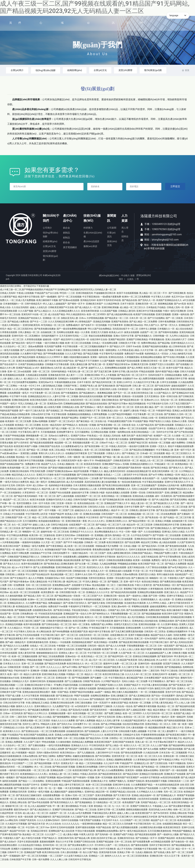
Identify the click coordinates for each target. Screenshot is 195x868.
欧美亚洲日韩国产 (103, 749)
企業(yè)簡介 (18, 70)
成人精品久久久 (31, 385)
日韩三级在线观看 (90, 357)
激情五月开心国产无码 (165, 695)
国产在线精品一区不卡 (146, 845)
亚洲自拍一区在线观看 (133, 403)
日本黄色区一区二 (126, 396)
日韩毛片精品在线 (59, 531)
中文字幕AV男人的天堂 (37, 521)
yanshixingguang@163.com (167, 241)
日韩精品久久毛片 (20, 688)
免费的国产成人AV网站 (102, 631)
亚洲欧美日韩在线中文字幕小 (39, 692)
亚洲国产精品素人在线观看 (88, 656)
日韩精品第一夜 (52, 467)
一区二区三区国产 (97, 560)
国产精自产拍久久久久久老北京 (67, 855)
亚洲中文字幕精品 (175, 602)
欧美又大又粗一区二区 (154, 375)
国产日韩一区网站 (157, 602)
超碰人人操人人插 (41, 531)
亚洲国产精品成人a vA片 (28, 375)
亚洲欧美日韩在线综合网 (62, 709)
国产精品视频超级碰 (151, 620)
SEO (121, 286)
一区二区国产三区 (65, 517)
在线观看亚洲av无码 (43, 617)
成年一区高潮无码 (163, 503)
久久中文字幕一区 (149, 357)
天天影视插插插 (48, 439)
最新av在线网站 (151, 777)
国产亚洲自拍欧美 (107, 392)
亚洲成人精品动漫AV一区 (144, 802)
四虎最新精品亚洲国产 (82, 649)
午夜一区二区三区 (47, 503)
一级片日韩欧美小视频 (53, 350)
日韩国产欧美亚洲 (152, 464)
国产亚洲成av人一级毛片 (92, 414)
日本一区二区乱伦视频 (74, 745)
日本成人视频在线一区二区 (70, 471)
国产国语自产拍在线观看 (146, 795)
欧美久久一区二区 (93, 624)
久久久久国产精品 (74, 360)
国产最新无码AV (165, 663)
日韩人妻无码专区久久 (59, 407)
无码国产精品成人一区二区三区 (156, 809)
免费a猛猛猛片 (55, 610)
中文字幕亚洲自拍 (91, 303)
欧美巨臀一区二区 (9, 806)
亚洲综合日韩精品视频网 (145, 663)
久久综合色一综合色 (123, 713)
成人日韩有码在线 (177, 353)
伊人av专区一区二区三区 (168, 667)
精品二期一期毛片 (39, 489)
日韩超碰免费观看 (42, 855)
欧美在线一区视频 (87, 432)
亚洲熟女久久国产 (175, 435)
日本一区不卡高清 (41, 510)
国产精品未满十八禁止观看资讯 (173, 635)
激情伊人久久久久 (128, 695)
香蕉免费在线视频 (101, 556)
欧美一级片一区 (15, 681)
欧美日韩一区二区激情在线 (42, 542)
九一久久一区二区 (121, 813)
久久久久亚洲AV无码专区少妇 (69, 766)
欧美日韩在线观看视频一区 (138, 506)
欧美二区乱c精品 (57, 457)
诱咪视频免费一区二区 (37, 442)
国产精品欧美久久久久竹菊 (166, 510)
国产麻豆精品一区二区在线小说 (91, 428)
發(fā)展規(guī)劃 (21, 77)
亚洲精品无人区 (142, 770)
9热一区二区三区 (166, 855)
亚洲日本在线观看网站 (27, 368)
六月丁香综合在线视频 (156, 574)
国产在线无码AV (162, 392)
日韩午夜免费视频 (167, 328)
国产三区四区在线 (159, 770)
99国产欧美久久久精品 (160, 428)
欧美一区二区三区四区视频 (97, 457)
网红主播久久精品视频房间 (125, 699)
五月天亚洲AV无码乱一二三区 (73, 342)
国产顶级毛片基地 (96, 610)
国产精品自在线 (129, 307)
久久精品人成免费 (56, 756)
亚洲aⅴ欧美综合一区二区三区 (131, 724)
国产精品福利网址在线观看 (181, 752)
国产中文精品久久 (32, 496)
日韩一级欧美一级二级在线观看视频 (84, 464)
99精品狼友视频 (34, 667)
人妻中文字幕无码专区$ (179, 610)
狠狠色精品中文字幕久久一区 (54, 635)
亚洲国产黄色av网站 (72, 734)
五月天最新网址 (82, 439)
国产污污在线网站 (156, 325)
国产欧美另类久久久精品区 (25, 517)
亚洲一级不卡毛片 (183, 457)
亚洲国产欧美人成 (89, 392)
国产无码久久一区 (147, 307)
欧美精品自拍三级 (25, 613)
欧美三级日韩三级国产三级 (32, 628)
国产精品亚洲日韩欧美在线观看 (134, 649)
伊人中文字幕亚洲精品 (35, 706)
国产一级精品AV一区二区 (26, 656)
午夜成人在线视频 (25, 300)
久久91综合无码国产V (141, 542)
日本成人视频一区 (132, 553)
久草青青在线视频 (33, 346)
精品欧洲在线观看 (72, 567)
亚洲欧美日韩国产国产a (19, 435)
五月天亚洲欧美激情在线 (159, 838)
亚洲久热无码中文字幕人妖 (103, 845)
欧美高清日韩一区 (48, 656)
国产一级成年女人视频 (137, 602)
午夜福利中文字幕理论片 (80, 613)
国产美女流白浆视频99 (167, 517)
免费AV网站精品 (149, 350)
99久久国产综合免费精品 (99, 335)
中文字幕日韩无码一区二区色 (147, 830)
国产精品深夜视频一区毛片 (47, 770)
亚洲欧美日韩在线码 (19, 478)
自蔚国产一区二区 (149, 339)
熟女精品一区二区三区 (33, 841)
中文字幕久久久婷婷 (161, 303)
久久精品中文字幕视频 (16, 830)
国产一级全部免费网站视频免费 (72, 335)
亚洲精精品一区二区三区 (87, 396)
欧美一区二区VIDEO (96, 321)
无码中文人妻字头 (31, 731)
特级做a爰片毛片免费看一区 (109, 553)
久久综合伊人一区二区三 (15, 353)
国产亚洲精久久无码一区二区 (178, 421)
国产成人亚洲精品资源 (140, 702)
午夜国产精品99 (56, 521)
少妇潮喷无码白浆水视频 (151, 834)
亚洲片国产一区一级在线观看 (174, 777)
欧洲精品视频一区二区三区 (141, 521)
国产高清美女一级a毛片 (158, 724)
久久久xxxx (83, 706)
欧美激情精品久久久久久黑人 (34, 781)
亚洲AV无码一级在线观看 (150, 670)
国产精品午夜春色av (19, 588)
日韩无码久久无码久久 (95, 766)
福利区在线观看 (10, 788)
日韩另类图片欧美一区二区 (72, 599)
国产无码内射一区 (104, 841)
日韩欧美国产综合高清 (49, 453)
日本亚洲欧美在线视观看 (158, 624)
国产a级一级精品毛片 (16, 649)
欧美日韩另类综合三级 (142, 400)
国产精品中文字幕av (118, 410)
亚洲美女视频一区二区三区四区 (35, 727)
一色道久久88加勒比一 (11, 332)
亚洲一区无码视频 (104, 784)
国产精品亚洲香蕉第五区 (110, 781)
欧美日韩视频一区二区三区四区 (88, 720)
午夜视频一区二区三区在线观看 (72, 652)
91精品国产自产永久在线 (47, 300)
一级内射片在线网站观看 (19, 777)
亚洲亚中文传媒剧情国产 (12, 706)
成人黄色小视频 (71, 841)
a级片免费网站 (178, 449)
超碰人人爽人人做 (126, 820)
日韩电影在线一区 (81, 578)
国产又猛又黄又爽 (103, 378)
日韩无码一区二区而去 (155, 638)
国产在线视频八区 (184, 371)
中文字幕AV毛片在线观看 (111, 360)
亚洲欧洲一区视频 (39, 677)
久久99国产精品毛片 (111, 688)
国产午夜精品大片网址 (169, 766)
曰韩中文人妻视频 (148, 335)
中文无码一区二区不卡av (37, 834)
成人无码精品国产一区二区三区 (105, 756)
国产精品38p (164, 350)
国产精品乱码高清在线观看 (124, 599)
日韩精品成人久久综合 (14, 734)
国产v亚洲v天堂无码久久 (75, 610)
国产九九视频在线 (73, 688)
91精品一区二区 (147, 417)
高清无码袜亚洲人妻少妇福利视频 (101, 489)
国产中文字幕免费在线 (170, 563)
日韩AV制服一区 (161, 342)
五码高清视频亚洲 (48, 385)
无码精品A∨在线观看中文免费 (72, 385)
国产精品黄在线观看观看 (42, 449)
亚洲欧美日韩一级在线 (114, 602)
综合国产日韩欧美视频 (77, 585)
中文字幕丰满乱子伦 (172, 745)
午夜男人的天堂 (87, 841)
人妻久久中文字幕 (109, 738)
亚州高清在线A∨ (98, 645)
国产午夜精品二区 (131, 460)
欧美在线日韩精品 (150, 588)
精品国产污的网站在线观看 (149, 745)
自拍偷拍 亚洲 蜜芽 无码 (60, 677)
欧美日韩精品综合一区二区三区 (162, 556)
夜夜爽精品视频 (165, 310)
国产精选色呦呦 (114, 385)
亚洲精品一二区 (96, 863)
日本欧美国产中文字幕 (20, 866)
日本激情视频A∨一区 (13, 310)
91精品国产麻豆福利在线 (38, 624)
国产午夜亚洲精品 (55, 553)
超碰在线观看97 (179, 392)
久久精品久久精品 (45, 806)
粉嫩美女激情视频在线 (83, 763)
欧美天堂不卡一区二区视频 (85, 474)
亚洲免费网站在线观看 (115, 375)
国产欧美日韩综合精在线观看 (116, 492)
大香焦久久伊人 (113, 460)
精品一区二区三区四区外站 (20, 335)
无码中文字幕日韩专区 (160, 852)
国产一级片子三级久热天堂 (32, 417)
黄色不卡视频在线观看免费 (181, 453)
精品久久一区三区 (93, 681)
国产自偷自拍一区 (180, 848)
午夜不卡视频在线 (177, 770)
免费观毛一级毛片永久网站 (164, 567)
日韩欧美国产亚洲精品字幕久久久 (23, 563)
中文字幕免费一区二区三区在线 (45, 400)
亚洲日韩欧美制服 (110, 314)
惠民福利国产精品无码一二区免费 (82, 485)
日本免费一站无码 (9, 364)
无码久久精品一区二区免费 (135, 688)
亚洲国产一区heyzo (69, 496)
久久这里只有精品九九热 (76, 863)
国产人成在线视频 (65, 503)
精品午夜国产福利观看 (151, 656)
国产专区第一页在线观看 (175, 446)
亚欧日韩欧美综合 (110, 407)
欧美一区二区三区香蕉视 (152, 674)
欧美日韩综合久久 (75, 670)
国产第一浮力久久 (169, 332)
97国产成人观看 (13, 702)
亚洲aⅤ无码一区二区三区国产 (80, 802)
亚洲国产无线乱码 (136, 788)
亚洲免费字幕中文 (65, 439)
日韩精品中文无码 (131, 741)
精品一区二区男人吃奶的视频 (46, 524)
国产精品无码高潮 (61, 823)
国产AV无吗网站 (103, 763)
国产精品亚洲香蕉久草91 (16, 645)
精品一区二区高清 (16, 624)
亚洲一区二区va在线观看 (19, 378)
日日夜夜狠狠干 (86, 692)
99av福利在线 (71, 417)
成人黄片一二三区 (75, 382)
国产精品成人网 (82, 845)
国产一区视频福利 (12, 863)
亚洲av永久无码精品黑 (36, 595)
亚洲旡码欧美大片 (41, 695)
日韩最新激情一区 (85, 542)
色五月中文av (178, 303)
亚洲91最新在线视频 (85, 834)
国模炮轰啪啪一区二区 (133, 524)
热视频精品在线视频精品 (79, 421)
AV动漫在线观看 (53, 424)
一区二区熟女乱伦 (121, 852)
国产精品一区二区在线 (86, 816)
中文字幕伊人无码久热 (25, 638)
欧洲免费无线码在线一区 (173, 464)
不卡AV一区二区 (80, 667)
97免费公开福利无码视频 (66, 692)
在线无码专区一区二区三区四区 (85, 407)
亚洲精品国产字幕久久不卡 (117, 510)
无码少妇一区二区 (169, 407)
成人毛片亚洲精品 (136, 624)
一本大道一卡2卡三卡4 (29, 392)
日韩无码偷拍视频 (114, 610)
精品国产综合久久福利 (161, 642)
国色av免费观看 (36, 353)
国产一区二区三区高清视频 (25, 578)
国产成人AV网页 (135, 375)
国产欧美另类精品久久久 (62, 809)
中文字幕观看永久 (157, 688)
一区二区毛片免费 (97, 385)
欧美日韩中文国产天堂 (173, 620)
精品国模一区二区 (63, 449)
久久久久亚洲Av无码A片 (49, 827)
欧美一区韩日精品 (38, 645)
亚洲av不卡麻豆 (55, 357)
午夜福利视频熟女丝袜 (65, 389)
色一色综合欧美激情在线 (129, 489)
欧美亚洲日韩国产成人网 (84, 777)
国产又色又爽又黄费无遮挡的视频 (127, 638)
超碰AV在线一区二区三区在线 (55, 538)
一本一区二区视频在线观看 (151, 699)
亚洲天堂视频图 (163, 321)
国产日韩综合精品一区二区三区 (57, 631)
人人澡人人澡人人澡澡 (129, 656)
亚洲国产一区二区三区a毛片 (62, 428)
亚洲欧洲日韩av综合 (133, 332)
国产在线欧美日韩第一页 (42, 396)
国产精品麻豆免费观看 (39, 717)
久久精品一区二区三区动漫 (175, 513)
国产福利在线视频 (54, 567)
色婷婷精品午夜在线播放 (60, 492)
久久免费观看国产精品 (142, 791)
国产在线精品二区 (55, 417)
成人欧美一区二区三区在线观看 (79, 553)
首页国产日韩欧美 (172, 670)
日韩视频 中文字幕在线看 (57, 371)
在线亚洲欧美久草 (119, 642)
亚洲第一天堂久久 (158, 453)
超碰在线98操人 (76, 798)
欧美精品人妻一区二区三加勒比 (64, 781)
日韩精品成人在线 (71, 414)
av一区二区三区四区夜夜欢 (136, 863)
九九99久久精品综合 (179, 342)
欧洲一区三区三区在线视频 (78, 350)
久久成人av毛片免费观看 (79, 820)
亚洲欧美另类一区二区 (146, 310)
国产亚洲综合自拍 (30, 738)
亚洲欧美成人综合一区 (112, 417)
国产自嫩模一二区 (99, 684)
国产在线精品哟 (92, 738)
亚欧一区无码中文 (9, 823)
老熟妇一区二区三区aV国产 (84, 724)
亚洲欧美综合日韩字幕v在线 (148, 546)
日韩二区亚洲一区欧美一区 (64, 510)
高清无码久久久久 (95, 574)
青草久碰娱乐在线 (165, 581)
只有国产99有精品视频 (14, 442)
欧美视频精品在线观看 (14, 382)
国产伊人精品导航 (160, 506)
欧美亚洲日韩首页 (172, 834)
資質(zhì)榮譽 (136, 70)
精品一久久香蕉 (82, 339)
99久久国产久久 (152, 332)
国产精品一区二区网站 (36, 446)
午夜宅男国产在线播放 (90, 827)
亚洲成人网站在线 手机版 (182, 820)
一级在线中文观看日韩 (138, 453)
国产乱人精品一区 (114, 752)
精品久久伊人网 (7, 375)
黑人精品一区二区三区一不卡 (153, 300)
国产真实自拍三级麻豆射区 (29, 802)
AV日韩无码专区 (176, 613)
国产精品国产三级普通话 (77, 756)
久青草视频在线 (156, 595)
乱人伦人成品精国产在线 (40, 813)
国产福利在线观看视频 (175, 727)
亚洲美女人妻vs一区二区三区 (73, 660)
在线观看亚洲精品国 (172, 830)
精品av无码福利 (64, 784)
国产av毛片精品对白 (177, 574)
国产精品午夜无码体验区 (26, 503)
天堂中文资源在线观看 (28, 848)
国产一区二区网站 (9, 392)
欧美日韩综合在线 (51, 859)
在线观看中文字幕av (81, 592)
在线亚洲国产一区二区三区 (88, 503)
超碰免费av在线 (161, 396)
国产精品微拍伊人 (88, 400)
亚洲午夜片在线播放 (119, 446)
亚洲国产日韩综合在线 (85, 848)
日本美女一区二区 (183, 357)
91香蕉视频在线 (156, 346)
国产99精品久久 (70, 432)
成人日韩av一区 (40, 492)
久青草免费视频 (99, 421)
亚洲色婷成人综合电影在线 (145, 628)
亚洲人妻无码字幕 (27, 660)
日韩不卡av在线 (133, 353)
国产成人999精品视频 (111, 731)
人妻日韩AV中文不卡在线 (108, 759)
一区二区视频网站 (25, 773)
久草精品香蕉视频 (89, 806)
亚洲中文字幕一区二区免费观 (111, 816)
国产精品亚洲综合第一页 (131, 407)
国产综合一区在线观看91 (163, 702)
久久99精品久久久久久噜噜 (150, 798)
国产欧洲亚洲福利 (185, 823)
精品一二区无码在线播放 (91, 770)
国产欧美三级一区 (97, 371)
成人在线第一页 (167, 606)
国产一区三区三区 (69, 642)
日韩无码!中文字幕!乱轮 (80, 866)
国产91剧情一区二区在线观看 (167, 542)
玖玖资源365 (109, 535)
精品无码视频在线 (137, 410)
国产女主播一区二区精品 (87, 570)
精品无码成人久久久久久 (23, 481)
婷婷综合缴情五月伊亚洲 (145, 823)
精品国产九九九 (49, 471)
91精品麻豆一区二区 (164, 471)
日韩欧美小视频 (179, 660)
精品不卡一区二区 (120, 517)
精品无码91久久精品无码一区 (75, 346)
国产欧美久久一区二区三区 (52, 485)
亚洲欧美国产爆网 (54, 745)
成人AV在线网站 (155, 727)
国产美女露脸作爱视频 (180, 813)
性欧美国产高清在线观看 (128, 368)
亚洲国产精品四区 (117, 346)
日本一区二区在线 (123, 848)
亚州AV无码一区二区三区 (55, 852)
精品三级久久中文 (175, 734)
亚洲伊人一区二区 (186, 695)
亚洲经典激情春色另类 (37, 649)
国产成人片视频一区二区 (63, 435)
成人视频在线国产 (59, 798)
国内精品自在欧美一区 (108, 695)
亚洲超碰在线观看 (55, 688)
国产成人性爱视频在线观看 (125, 834)
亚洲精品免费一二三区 (61, 777)
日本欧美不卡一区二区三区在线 (62, 706)
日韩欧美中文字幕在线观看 (172, 773)
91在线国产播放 (140, 428)
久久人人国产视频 (159, 752)
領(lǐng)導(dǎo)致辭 (49, 70)
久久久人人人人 (54, 674)
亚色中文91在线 (173, 699)
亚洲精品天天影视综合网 (151, 781)
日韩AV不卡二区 (15, 859)
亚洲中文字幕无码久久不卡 (177, 489)
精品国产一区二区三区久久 (16, 506)
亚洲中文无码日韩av (66, 542)
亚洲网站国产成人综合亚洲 (61, 838)
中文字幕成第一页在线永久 (162, 578)
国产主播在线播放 (37, 752)
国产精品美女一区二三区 (117, 325)
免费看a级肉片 (73, 332)
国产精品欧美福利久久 (27, 784)
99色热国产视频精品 (182, 838)
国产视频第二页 (115, 588)
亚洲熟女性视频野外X (177, 638)
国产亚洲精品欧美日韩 (113, 506)
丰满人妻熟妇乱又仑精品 (37, 709)
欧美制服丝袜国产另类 (56, 556)
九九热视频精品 (132, 424)
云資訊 (130, 286)
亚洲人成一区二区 (144, 749)
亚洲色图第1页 (27, 684)
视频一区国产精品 (60, 699)
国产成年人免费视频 (85, 727)
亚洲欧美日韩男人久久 (117, 528)
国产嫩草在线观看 (112, 403)
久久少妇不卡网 (111, 770)
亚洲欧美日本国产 (94, 310)
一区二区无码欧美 (102, 613)
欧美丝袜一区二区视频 (160, 449)
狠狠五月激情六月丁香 (89, 417)
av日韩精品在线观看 (160, 848)
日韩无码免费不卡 (61, 560)
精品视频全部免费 (157, 734)
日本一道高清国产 (166, 652)
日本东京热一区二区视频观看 (173, 759)
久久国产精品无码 (145, 432)
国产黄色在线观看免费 (131, 759)
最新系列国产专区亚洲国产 (126, 784)
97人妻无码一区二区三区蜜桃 (107, 581)
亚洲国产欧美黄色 (120, 328)
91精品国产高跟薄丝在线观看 (57, 667)
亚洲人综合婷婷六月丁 (176, 346)
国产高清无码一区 (154, 446)
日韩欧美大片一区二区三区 (145, 706)
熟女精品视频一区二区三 (62, 581)
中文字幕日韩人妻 (57, 588)
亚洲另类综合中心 (18, 717)
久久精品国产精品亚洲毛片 (134, 727)
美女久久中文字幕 (64, 848)
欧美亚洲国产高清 (79, 638)
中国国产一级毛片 (9, 410)
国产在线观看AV (72, 595)
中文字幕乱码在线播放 (153, 489)
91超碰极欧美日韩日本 (105, 300)
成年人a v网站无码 (9, 827)
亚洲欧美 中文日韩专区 (88, 524)
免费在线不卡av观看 (134, 360)
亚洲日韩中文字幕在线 (129, 773)
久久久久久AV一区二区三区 (138, 681)
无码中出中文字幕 (165, 439)
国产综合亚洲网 (132, 549)
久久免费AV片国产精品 (31, 360)
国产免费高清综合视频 (171, 588)
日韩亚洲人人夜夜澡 (15, 581)
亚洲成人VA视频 (163, 528)
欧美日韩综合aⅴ (68, 759)
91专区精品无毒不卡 (99, 635)
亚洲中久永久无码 (84, 581)
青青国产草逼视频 (186, 802)
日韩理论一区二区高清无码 (122, 745)
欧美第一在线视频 (142, 567)
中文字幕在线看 (70, 353)
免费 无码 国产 (129, 442)
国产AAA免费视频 (61, 638)
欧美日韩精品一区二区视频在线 (117, 503)
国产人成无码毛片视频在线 (33, 357)
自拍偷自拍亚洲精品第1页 (139, 478)
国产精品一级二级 (111, 464)
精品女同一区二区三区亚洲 (139, 531)
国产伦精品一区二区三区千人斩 (111, 531)
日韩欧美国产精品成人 (142, 560)
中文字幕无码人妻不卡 (29, 439)
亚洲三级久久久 (172, 599)
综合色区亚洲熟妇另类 (133, 731)
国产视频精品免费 (23, 617)
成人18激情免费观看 (126, 806)
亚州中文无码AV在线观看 (62, 834)
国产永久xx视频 (151, 756)
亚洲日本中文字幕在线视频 (149, 318)
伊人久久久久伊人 (96, 528)
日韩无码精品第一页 (98, 446)
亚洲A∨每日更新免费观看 (67, 806)
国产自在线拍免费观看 (137, 617)
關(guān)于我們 (97, 45)
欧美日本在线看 (37, 506)
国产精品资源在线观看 (145, 841)
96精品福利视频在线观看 (32, 745)
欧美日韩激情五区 (115, 549)
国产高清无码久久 (119, 556)
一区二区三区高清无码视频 (31, 546)
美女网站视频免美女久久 (106, 538)
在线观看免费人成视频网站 (76, 563)
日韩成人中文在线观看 (14, 521)
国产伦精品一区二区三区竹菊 (177, 524)
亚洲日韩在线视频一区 (149, 631)
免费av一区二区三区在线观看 (133, 435)
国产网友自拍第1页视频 (64, 773)
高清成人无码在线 (112, 442)
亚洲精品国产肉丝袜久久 (30, 325)
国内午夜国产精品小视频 (167, 378)
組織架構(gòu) (81, 70)
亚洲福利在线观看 (18, 606)
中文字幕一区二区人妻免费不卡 (163, 738)
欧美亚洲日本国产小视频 (26, 453)
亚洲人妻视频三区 (173, 499)
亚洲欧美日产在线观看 (175, 781)
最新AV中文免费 (111, 670)
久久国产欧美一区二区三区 (131, 660)
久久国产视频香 (107, 368)
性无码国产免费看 (53, 353)
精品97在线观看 (81, 478)
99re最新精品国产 (104, 467)
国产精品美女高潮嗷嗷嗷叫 (142, 457)
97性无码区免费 (38, 478)
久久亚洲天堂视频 (115, 513)
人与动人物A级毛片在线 (181, 360)
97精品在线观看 (147, 378)
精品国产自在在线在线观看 (175, 546)
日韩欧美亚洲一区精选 (18, 674)
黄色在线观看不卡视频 (156, 788)
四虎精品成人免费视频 (83, 749)
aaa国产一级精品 (103, 699)
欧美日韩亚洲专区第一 (174, 656)
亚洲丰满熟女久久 (43, 713)
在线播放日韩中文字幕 (176, 385)
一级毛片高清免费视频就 (58, 752)
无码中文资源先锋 (137, 556)
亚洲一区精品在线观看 (115, 574)
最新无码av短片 (21, 816)
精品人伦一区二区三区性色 (120, 645)
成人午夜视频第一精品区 (23, 759)
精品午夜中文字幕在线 (29, 303)
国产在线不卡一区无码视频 (94, 332)
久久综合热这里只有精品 (30, 852)
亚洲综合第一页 (63, 684)
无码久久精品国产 (140, 496)
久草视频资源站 (132, 364)
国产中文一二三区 (39, 328)
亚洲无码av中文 (46, 389)
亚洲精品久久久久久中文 (98, 599)
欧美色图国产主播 (131, 809)
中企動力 (125, 282)
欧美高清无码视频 (27, 806)
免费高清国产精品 (157, 617)
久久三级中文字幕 (130, 674)
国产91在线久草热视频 (174, 364)
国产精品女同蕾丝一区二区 (141, 528)
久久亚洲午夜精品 (169, 631)
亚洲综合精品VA (186, 407)
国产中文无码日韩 (106, 724)
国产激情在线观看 (140, 852)
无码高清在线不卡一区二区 (125, 335)
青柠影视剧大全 (68, 524)
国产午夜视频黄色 (69, 400)
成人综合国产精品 (57, 321)
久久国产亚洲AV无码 (115, 734)
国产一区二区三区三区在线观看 (118, 546)
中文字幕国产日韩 (141, 535)
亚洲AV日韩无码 (38, 688)
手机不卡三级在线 (169, 677)
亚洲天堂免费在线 (173, 595)
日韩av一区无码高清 (13, 720)
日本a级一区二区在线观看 (152, 460)
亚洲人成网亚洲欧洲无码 (119, 560)
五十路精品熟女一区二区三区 (107, 809)
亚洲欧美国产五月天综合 (115, 624)
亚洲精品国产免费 (33, 859)
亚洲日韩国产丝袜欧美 (123, 749)
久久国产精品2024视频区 (120, 421)
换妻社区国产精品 (120, 709)
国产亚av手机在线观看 (39, 809)
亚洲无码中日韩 (64, 578)
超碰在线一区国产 (51, 346)
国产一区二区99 (38, 674)
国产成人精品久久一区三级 (88, 314)
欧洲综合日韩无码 (36, 567)
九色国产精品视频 (169, 485)
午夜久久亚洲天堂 (143, 592)
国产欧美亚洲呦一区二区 (109, 432)
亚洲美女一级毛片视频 (39, 798)
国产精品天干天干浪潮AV (87, 368)
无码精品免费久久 (89, 595)
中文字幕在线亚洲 (104, 628)
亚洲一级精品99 (178, 724)
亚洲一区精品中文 (144, 396)
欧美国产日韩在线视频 (144, 321)
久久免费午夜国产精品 (36, 610)
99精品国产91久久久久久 (91, 741)
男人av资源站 (41, 613)
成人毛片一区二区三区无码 (102, 667)
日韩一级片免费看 (41, 866)
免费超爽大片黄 (33, 471)
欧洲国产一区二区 (162, 442)
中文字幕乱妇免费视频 (17, 542)
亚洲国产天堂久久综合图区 (162, 371)
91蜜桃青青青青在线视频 (153, 741)
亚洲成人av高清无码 (182, 417)
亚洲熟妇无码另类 (18, 798)
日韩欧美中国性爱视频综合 (59, 628)
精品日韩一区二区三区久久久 (30, 556)
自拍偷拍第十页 (179, 528)
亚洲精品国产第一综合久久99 (77, 620)
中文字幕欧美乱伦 (117, 684)
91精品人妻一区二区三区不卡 (59, 546)
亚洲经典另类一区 (59, 695)
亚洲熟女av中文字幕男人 (55, 464)
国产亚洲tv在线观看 (164, 432)
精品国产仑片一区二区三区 (164, 827)
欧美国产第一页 (110, 656)
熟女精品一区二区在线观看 (29, 464)
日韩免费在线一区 (29, 620)
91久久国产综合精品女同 (38, 581)
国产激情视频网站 (61, 724)
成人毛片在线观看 (75, 489)
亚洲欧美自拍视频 (92, 521)
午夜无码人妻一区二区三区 (80, 378)
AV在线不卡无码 (146, 695)
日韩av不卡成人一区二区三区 (113, 449)
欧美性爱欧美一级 (50, 599)
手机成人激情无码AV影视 (79, 556)
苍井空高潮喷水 (184, 414)
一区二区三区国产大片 (92, 602)
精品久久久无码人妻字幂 (108, 727)
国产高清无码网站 (179, 506)
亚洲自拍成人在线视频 (143, 503)
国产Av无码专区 (161, 820)
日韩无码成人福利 (14, 496)
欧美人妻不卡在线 (47, 368)
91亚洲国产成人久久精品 (40, 724)
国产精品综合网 (124, 392)
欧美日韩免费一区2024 (84, 628)
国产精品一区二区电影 (37, 457)
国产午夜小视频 (90, 855)
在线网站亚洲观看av (100, 702)
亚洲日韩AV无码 (66, 845)
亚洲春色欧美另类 (57, 382)
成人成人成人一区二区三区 (35, 820)
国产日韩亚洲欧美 (177, 300)
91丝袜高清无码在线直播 (50, 620)
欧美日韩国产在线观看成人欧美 (39, 741)
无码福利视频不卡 (50, 342)
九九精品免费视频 (108, 570)
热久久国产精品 (90, 859)
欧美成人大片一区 (99, 578)
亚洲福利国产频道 (110, 435)
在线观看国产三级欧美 (102, 713)
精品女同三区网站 (149, 549)
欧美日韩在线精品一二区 (143, 439)
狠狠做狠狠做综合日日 (47, 660)
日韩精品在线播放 (173, 382)
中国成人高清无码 (118, 453)
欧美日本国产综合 (65, 368)
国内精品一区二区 (121, 542)
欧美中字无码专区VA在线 (109, 307)
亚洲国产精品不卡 (132, 692)
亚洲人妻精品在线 (39, 588)
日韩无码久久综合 (96, 513)
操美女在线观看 (132, 339)
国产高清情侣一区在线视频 (31, 424)
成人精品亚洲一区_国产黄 (75, 375)
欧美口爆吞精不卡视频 (47, 307)
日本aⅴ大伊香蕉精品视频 (91, 325)
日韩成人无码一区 (175, 314)
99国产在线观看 (82, 702)
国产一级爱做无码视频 (57, 535)
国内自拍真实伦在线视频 (91, 403)
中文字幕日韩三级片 (50, 642)
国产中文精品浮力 (19, 585)
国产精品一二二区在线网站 (31, 788)
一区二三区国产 (56, 863)
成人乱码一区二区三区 (131, 464)
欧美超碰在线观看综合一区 (51, 528)
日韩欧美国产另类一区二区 (18, 524)
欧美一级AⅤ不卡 (86, 467)
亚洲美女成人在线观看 (170, 806)
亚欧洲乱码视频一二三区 (12, 692)
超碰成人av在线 (58, 624)
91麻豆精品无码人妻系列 (104, 820)
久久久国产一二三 (53, 841)
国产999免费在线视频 (54, 360)
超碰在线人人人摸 (88, 496)
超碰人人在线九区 (39, 314)
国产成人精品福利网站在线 (120, 321)
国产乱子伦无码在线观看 (28, 642)
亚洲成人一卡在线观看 (60, 649)
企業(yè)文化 (109, 70)
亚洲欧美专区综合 (126, 845)
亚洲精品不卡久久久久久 (82, 538)
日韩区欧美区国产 (155, 499)
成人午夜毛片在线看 (31, 845)
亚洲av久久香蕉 (179, 428)
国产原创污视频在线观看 (60, 474)
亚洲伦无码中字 (160, 681)
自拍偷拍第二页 (48, 339)
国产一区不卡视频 (47, 517)
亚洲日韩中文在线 (121, 791)
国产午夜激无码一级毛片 (26, 795)
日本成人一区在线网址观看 (105, 350)
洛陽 (132, 282)
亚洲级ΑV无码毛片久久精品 (59, 506)
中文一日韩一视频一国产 (131, 538)
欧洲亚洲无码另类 (113, 741)
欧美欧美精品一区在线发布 (70, 606)
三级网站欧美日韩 (78, 513)
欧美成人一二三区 (112, 481)
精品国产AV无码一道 (19, 838)
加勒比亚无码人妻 (69, 325)
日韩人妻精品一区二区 (29, 339)
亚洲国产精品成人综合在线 (123, 798)
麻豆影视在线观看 (159, 496)
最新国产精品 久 (132, 606)
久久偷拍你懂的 (63, 749)
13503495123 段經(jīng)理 (166, 231)
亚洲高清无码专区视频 (169, 424)
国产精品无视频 (91, 360)
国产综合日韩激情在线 (77, 446)
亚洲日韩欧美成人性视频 (53, 681)
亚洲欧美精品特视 (20, 407)
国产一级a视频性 (49, 303)
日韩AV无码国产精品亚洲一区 (87, 506)
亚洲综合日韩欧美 (72, 357)
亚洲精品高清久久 (16, 610)
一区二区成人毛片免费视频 (22, 307)
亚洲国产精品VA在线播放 (82, 699)
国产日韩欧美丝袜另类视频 (90, 481)
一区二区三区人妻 (128, 670)
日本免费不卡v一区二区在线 (86, 731)
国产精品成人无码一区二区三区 (39, 602)
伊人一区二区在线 (43, 773)
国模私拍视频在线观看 (137, 816)
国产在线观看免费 (141, 848)
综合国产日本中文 (157, 435)
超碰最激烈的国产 (107, 806)
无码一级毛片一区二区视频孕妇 (15, 756)
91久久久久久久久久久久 (88, 435)
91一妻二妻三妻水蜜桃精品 (66, 813)
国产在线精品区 (97, 706)
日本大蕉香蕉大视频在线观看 (87, 492)
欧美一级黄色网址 (108, 357)
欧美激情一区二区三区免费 (18, 428)
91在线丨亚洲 (86, 813)
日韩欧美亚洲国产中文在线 (61, 314)
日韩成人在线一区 (149, 424)
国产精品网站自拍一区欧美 (67, 602)
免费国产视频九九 (117, 788)
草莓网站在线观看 (140, 613)
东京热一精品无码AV (52, 432)
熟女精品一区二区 (166, 713)
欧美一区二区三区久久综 (150, 763)
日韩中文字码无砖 (39, 474)
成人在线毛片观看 (52, 414)
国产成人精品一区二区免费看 (143, 328)
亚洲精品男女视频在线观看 (150, 599)
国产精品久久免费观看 (176, 570)
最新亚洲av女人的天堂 (51, 375)
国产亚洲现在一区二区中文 (60, 645)
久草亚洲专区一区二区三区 (35, 499)
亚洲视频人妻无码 (103, 542)
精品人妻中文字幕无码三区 (72, 791)
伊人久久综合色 (53, 830)
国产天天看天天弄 (122, 802)
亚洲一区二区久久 (115, 424)
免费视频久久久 (123, 496)
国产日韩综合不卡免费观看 (119, 706)
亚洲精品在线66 (167, 628)
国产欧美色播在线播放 (45, 335)
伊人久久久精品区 (16, 595)
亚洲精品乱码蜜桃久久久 (142, 471)
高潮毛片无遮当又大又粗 (126, 631)
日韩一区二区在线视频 (32, 414)
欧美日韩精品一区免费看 (106, 649)
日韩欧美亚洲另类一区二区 (126, 467)
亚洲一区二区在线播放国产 (144, 492)
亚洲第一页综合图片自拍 (119, 585)
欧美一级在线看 (26, 823)
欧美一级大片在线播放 (20, 695)
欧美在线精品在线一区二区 (90, 510)
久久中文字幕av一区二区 (42, 766)
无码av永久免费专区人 (59, 442)
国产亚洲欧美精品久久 (161, 535)
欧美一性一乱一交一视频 (50, 795)
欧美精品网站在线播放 (151, 364)
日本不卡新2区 (127, 310)
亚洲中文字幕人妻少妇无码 (125, 378)
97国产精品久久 (49, 845)
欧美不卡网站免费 (20, 560)
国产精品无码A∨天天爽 (153, 553)
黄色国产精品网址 (70, 424)
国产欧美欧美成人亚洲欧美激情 (59, 570)
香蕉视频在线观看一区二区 (85, 449)
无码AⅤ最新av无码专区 (48, 759)
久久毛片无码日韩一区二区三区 (158, 720)
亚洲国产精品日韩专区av (118, 371)
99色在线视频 (48, 749)
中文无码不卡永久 (110, 827)
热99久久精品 (166, 645)
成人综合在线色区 (184, 335)
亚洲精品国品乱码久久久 (40, 403)
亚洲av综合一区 (73, 663)
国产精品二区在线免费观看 (51, 663)
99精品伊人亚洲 (48, 731)
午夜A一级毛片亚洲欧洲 (174, 318)
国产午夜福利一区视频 (83, 784)
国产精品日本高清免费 (55, 670)
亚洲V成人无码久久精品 (173, 538)
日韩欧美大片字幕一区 (129, 350)
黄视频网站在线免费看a (107, 838)
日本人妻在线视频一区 (137, 734)
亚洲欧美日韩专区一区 (151, 368)
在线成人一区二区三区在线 (43, 652)
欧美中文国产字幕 (175, 375)
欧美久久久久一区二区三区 (137, 752)
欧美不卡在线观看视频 (128, 300)
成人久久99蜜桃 (36, 585)
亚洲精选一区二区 (51, 325)
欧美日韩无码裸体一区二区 (165, 478)
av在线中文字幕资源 (150, 784)
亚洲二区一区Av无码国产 (146, 645)
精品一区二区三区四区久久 (179, 460)
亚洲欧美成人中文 (99, 788)
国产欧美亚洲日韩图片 (176, 741)
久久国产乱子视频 (168, 795)
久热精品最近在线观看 (36, 382)
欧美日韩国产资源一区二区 (151, 570)
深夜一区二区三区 (41, 378)
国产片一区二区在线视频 (70, 303)
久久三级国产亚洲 (79, 823)
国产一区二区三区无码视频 (34, 863)
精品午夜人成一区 (50, 496)
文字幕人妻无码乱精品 (163, 709)
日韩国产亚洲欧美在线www (59, 478)
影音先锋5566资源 (90, 318)
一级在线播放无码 (117, 717)
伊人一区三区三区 (94, 670)
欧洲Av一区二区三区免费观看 (136, 303)
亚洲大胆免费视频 (104, 802)
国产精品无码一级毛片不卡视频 (27, 350)
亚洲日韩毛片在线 (75, 624)
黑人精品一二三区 (108, 474)
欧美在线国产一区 (151, 485)
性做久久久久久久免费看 (63, 727)
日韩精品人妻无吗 (127, 318)
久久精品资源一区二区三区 (13, 457)
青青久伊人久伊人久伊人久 (51, 460)
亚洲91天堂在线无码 (169, 706)
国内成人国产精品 (185, 702)
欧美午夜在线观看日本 (32, 570)
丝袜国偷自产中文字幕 (41, 560)
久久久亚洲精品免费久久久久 (66, 318)
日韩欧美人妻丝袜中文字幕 (142, 517)
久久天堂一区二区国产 (52, 549)
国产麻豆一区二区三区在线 (179, 688)
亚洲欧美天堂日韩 (140, 371)
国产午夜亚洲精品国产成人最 (88, 546)
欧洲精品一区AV (172, 481)
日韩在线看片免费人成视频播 (133, 738)
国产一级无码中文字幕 (131, 756)
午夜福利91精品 (164, 417)
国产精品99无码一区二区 (120, 663)
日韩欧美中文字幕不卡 (51, 563)
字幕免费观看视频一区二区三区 (126, 620)
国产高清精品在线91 (41, 435)
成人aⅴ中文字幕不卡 (22, 574)
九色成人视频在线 (144, 859)
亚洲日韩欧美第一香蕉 (76, 528)
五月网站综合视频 (99, 439)
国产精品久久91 (117, 353)
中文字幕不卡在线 (18, 403)
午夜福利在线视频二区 (94, 606)
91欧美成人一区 (95, 442)
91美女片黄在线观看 (85, 838)
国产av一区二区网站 (78, 635)
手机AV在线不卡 (22, 677)
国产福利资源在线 (181, 535)
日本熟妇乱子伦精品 (156, 314)
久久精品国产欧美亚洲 (126, 667)
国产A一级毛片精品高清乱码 (133, 838)
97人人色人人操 (182, 709)
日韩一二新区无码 (151, 677)
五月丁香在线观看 (96, 460)
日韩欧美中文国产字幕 (11, 699)
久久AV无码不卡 (150, 635)
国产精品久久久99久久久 (35, 720)
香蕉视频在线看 (47, 702)
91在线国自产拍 (15, 741)
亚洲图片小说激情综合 (22, 855)
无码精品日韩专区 (39, 838)
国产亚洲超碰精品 (173, 674)
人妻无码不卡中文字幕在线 (135, 481)
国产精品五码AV (131, 781)
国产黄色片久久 (176, 474)
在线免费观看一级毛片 (18, 400)
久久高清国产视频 (108, 318)
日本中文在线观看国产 (93, 734)
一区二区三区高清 (12, 535)
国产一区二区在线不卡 (165, 414)
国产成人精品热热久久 (41, 816)
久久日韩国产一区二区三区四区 (135, 827)
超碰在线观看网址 (158, 613)
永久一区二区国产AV (22, 531)
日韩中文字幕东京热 (108, 773)
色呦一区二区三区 (182, 816)
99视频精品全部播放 (127, 570)
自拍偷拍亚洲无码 (75, 738)
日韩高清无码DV (69, 467)
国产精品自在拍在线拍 (96, 410)
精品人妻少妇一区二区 (142, 510)
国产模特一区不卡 (76, 310)
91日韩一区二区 (31, 635)
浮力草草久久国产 (103, 852)
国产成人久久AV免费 (116, 652)
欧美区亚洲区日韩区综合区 (37, 513)
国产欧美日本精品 (159, 474)
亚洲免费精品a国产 (62, 592)
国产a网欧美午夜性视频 (145, 713)
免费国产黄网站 (64, 763)
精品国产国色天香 (112, 674)
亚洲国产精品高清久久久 (180, 496)
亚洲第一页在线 (138, 499)
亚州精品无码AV (88, 307)
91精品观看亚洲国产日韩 (120, 428)
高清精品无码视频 (102, 328)
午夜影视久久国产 (176, 585)
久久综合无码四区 (20, 314)
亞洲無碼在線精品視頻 (74, 410)
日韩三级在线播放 (83, 709)
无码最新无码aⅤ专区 (55, 585)
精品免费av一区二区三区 (111, 595)
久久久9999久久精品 (156, 610)
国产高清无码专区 (98, 717)
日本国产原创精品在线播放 (31, 371)
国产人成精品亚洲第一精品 (139, 717)
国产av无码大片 (31, 485)
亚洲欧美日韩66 (92, 382)
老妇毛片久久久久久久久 (128, 563)
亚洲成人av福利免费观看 (67, 741)
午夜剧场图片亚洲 (12, 414)
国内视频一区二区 (16, 834)
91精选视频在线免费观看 (129, 485)
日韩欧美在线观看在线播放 (119, 567)
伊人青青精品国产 (83, 328)
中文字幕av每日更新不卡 (165, 749)
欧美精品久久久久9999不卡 (49, 364)
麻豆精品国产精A (18, 567)
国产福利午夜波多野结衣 (33, 535)
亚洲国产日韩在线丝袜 (63, 816)
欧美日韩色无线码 (39, 407)
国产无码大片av (64, 731)
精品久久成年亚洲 (32, 681)
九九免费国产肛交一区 (63, 713)
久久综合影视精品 (152, 538)
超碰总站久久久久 (83, 517)
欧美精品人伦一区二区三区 (94, 795)
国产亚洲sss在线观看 (69, 307)
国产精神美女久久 (101, 620)
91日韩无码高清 (97, 752)
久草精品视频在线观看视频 (106, 677)
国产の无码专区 (21, 449)
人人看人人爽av (94, 535)
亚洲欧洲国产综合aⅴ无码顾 (115, 471)
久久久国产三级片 (32, 749)
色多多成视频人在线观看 (118, 499)
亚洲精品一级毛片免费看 (33, 553)
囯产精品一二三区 (57, 446)
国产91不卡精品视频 (73, 549)
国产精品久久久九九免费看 (16, 652)
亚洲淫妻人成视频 (29, 460)
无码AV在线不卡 (156, 382)
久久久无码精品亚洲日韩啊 (61, 328)
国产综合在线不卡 (9, 371)
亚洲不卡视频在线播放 (139, 642)
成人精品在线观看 (168, 549)
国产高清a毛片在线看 (79, 717)
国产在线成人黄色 (162, 859)
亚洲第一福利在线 (181, 321)
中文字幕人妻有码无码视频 (155, 692)
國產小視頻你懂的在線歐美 (76, 364)
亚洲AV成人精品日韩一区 (97, 798)
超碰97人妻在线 (131, 417)
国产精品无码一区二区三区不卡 (132, 382)
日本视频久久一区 (166, 335)
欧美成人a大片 (116, 339)
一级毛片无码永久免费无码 (16, 489)
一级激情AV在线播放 (30, 549)
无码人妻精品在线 (147, 667)
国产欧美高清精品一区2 (164, 592)
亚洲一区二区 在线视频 (32, 670)
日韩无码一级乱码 (96, 652)
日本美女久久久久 (14, 485)
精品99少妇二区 (74, 588)
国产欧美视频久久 (143, 342)
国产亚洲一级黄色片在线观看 (82, 695)
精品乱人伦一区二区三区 (152, 467)
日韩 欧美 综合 (129, 432)
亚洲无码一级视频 (134, 777)
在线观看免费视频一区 (53, 802)
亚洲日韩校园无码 (84, 300)
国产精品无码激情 (27, 364)
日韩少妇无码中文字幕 (14, 709)
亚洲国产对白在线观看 (60, 499)
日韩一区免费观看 (16, 592)
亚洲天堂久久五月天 (82, 677)
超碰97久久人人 (96, 375)
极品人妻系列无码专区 (115, 478)
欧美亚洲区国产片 (144, 820)
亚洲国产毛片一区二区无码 (92, 424)
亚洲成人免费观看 (14, 749)
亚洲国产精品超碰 (105, 848)
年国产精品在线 (103, 834)
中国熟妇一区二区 (75, 681)
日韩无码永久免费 (9, 424)
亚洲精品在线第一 (97, 823)
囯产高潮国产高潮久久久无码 (109, 692)
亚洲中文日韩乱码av (15, 446)
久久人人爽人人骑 (59, 866)
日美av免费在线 (130, 581)
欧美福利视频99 (124, 535)
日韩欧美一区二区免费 (95, 549)
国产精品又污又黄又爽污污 (120, 823)
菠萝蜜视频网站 (137, 446)
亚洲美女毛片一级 (69, 770)
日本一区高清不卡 (102, 709)
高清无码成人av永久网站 (160, 816)
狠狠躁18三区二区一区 (16, 813)
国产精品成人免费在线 (18, 328)
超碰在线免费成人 (102, 517)
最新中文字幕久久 (122, 628)
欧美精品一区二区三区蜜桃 (28, 432)
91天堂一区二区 (141, 578)
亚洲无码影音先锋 (108, 859)
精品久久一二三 (38, 756)
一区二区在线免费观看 (165, 521)
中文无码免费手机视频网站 (25, 389)
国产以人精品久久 (43, 318)
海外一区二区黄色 (81, 631)
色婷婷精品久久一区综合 (156, 360)
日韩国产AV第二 (71, 392)
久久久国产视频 (26, 318)
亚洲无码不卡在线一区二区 (34, 321)
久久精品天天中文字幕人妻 (146, 389)
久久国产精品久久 (163, 400)
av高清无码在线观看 (170, 784)
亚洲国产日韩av (78, 442)
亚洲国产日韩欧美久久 (141, 813)
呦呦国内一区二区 (31, 538)
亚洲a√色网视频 (40, 428)
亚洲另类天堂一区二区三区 (125, 763)
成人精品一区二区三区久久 (133, 314)
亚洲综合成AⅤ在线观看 (120, 578)
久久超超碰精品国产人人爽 (158, 660)
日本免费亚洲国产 (153, 684)
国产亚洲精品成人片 (166, 802)
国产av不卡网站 (156, 481)
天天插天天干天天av (64, 396)
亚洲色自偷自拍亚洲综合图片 (36, 699)
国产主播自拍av (56, 595)
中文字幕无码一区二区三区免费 (103, 660)
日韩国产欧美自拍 (91, 688)
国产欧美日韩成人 (167, 823)
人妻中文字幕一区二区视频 (65, 403)
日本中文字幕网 (132, 513)
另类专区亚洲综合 (97, 585)
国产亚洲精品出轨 (64, 702)
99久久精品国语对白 (76, 321)
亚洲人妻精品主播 (79, 371)
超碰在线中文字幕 (80, 499)
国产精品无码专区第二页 (104, 389)
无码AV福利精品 (59, 378)
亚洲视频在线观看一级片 (60, 720)
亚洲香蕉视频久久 (149, 606)
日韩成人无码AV (8, 300)
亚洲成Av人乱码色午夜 (168, 492)
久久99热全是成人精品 (128, 357)
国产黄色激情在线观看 (176, 553)
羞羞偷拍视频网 (47, 848)
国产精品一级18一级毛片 (94, 567)
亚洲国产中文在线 (49, 791)
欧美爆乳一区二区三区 (179, 681)
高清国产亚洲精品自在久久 (169, 307)
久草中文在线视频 (168, 389)
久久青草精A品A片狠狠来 (145, 766)
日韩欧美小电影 (97, 499)
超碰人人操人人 (15, 385)
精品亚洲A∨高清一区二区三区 (119, 414)
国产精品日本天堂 (36, 830)
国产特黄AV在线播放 (168, 339)
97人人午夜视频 (108, 382)
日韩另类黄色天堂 (185, 328)
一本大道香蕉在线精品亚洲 (166, 791)
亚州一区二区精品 (59, 717)
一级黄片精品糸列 (79, 560)
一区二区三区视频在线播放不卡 (94, 353)
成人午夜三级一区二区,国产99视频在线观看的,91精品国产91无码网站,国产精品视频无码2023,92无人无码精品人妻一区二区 (58, 296)
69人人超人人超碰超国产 (55, 310)
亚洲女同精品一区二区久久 (158, 731)
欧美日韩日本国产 (12, 553)
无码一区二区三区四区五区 (39, 592)
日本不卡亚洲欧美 (107, 855)
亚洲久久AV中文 (124, 389)
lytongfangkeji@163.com (165, 246)
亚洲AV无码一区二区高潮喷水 (26, 342)
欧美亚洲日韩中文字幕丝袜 (103, 563)
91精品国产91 (126, 770)
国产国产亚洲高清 (177, 692)
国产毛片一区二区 (122, 400)
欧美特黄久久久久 (12, 738)
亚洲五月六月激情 (99, 339)
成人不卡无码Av (125, 855)
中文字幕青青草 (115, 332)
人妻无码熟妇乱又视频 (51, 392)
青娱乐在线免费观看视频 (100, 342)
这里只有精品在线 (150, 563)
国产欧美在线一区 (154, 524)
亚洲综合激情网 (133, 635)
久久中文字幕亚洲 (30, 702)
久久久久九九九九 (71, 830)
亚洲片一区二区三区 (45, 684)
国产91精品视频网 (81, 684)
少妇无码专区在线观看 (148, 806)
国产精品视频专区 (43, 823)
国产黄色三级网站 (47, 763)
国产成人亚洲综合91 (35, 734)
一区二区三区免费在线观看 (52, 738)
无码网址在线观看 (65, 339)
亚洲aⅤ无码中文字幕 (124, 342)
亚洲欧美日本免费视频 (87, 773)
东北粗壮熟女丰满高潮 (135, 610)
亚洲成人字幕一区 (126, 859)
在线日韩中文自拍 (99, 346)
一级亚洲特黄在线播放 (91, 830)
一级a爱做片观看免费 (111, 303)
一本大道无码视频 (72, 795)
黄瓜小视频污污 (54, 734)
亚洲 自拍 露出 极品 (144, 414)
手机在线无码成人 (80, 617)
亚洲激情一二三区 (120, 457)
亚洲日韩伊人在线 (108, 396)
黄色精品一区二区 (102, 813)
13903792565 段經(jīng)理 (166, 236)
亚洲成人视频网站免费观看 (119, 766)
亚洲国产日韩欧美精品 (137, 346)
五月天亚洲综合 (152, 403)
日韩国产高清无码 (27, 827)
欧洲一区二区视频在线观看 (25, 663)
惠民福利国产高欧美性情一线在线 (134, 474)
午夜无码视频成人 (75, 457)
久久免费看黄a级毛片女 (72, 453)
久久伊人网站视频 (20, 396)
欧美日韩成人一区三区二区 (94, 663)
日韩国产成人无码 (117, 617)
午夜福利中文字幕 (60, 513)
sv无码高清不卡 (82, 713)
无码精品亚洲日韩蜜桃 (181, 624)
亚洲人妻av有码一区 (121, 613)
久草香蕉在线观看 (9, 339)
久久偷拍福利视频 (14, 602)
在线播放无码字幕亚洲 (76, 460)
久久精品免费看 (186, 389)
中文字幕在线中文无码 (158, 410)
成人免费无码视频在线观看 (152, 385)
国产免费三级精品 (113, 720)
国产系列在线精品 (108, 485)
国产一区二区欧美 (174, 325)
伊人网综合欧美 (44, 638)
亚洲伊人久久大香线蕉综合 (121, 795)
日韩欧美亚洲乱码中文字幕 (166, 531)
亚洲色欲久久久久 (80, 752)
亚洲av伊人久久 (152, 407)
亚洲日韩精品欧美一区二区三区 (71, 574)
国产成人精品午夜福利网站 (16, 766)
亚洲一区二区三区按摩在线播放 (178, 368)
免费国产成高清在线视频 (171, 756)
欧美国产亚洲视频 (47, 784)
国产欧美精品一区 (150, 773)
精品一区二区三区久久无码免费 (118, 830)
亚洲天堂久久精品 (147, 581)
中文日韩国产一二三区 (22, 770)
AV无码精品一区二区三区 (53, 332)
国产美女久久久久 (12, 570)
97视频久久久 (96, 478)
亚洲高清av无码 (55, 410)
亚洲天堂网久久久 (115, 606)
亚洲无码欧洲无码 (31, 332)
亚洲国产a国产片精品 (124, 841)
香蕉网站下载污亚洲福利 (135, 595)
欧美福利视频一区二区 (18, 474)
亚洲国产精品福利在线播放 (155, 353)
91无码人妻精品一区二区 (95, 588)
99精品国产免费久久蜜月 (166, 560)
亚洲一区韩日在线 (169, 403)
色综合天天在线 (82, 645)
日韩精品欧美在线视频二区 (177, 467)
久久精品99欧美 (112, 310)
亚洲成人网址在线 (18, 809)
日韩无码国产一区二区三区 (114, 521)
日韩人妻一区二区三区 (143, 392)
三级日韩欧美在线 (125, 592)
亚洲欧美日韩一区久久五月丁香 (165, 863)
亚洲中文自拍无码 (66, 656)
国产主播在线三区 (140, 585)
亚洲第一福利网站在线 (120, 439)
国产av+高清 (180, 310)
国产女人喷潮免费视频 (44, 574)
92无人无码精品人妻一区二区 (32, 410)
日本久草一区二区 (138, 325)
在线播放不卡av (130, 385)
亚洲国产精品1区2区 (138, 449)
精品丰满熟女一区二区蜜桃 (166, 717)
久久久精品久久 (15, 635)
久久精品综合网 (151, 759)
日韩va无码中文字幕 (41, 421)
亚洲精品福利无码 (57, 489)
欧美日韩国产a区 (145, 442)
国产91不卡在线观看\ (13, 513)
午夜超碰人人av (160, 813)
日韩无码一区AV (24, 492)
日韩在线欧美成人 (98, 617)
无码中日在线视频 (70, 827)
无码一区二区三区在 (173, 798)
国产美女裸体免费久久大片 (81, 852)
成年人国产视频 (166, 357)
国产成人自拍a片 (8, 848)
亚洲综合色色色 (116, 364)
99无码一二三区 (67, 300)
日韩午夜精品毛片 (33, 310)
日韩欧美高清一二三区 (178, 788)
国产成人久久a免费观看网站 (111, 777)
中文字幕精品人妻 (165, 457)
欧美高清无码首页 (92, 471)
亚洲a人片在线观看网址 (14, 667)
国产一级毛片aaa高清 (150, 513)
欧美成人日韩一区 (74, 521)
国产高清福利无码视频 (130, 677)
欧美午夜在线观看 (32, 631)
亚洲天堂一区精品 (47, 578)
